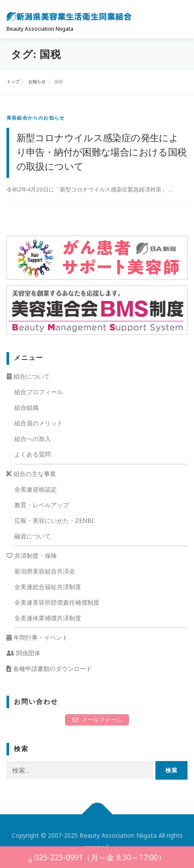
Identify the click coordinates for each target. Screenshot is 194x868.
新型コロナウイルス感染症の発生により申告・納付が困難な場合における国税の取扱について (102, 152)
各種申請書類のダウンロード (49, 669)
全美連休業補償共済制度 (48, 618)
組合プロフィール (39, 392)
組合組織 (26, 407)
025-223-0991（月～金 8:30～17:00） (97, 858)
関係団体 (23, 653)
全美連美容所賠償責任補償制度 (57, 602)
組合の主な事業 (31, 474)
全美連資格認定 (36, 489)
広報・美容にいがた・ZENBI (54, 520)
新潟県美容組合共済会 (45, 571)
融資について (33, 536)
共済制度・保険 (32, 555)
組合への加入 (33, 439)
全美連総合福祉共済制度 (48, 587)
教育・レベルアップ (42, 505)
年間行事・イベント (37, 637)
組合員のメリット (39, 423)
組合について (28, 376)
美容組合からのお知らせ (36, 118)
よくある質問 (33, 454)
